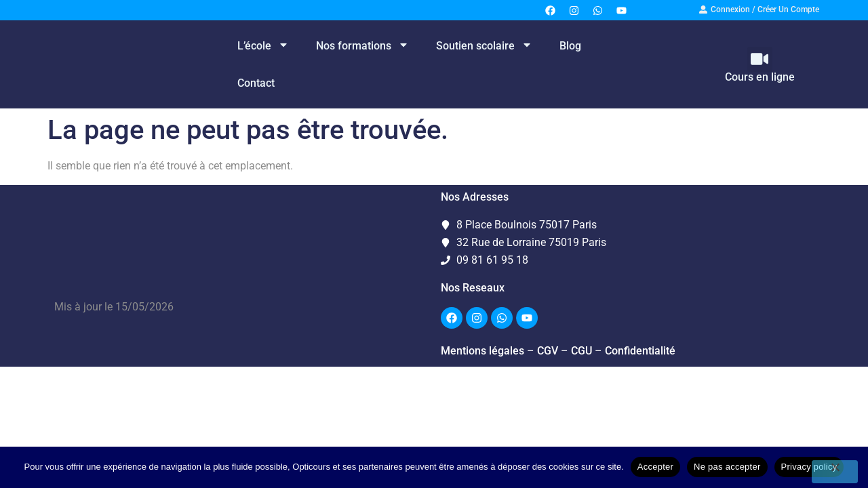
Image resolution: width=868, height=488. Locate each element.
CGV (548, 351)
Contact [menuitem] (256, 83)
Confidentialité (640, 351)
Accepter (655, 467)
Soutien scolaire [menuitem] (484, 46)
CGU (581, 351)
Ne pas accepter (727, 467)
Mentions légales (482, 351)
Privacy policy (809, 467)
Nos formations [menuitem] (362, 46)
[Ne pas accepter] (835, 472)
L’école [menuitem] (263, 46)
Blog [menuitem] (570, 46)
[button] (760, 59)
